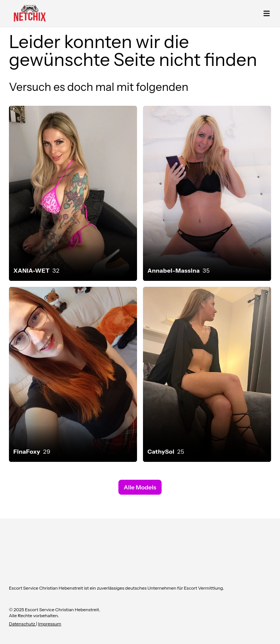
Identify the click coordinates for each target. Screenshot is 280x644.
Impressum (50, 624)
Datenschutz (23, 624)
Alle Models (140, 487)
